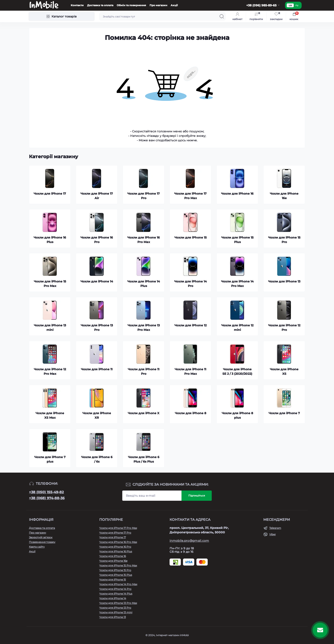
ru (297, 5)
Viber (273, 534)
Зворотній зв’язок (41, 537)
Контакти (77, 5)
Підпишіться (197, 496)
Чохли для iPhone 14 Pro (115, 589)
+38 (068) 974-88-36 (47, 498)
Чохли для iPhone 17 (113, 537)
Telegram (275, 528)
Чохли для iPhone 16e (113, 561)
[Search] (222, 16)
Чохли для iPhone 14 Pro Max (118, 584)
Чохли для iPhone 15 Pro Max (118, 565)
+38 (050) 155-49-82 (46, 492)
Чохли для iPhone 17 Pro (115, 533)
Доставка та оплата (100, 5)
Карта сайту (37, 547)
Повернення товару (42, 542)
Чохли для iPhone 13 (113, 617)
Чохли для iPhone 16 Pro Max (118, 542)
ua (290, 5)
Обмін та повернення (131, 5)
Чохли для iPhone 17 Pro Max (118, 528)
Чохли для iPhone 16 (113, 556)
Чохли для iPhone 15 (113, 580)
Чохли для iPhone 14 (113, 598)
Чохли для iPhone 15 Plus (116, 575)
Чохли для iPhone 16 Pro (115, 547)
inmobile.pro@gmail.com (189, 541)
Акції (174, 5)
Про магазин (158, 5)
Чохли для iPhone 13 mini (116, 612)
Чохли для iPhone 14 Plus (116, 594)
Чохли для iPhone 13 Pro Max (118, 603)
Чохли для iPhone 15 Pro (115, 570)
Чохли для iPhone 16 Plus (116, 551)
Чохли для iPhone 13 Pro (115, 608)
